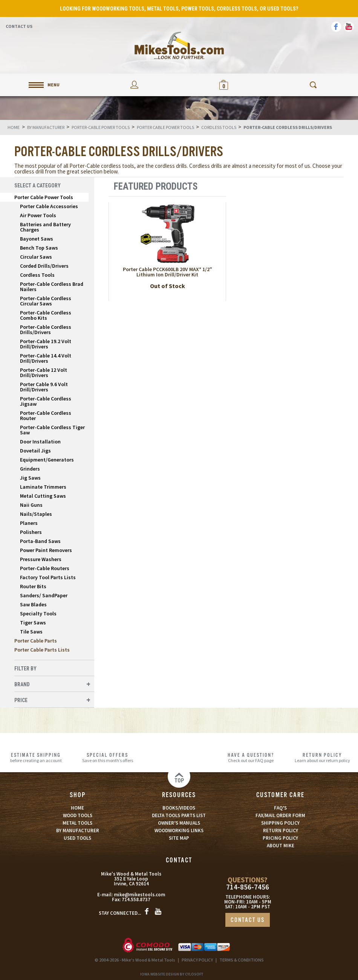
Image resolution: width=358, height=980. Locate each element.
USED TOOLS (77, 838)
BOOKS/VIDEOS (179, 808)
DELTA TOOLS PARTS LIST (179, 815)
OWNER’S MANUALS (179, 823)
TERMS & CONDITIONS (242, 960)
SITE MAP (179, 838)
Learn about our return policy (322, 757)
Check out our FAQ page (251, 757)
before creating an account (36, 757)
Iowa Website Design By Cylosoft (172, 974)
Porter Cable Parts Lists (42, 650)
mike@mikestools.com (139, 895)
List (333, 186)
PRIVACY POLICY (197, 960)
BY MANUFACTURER (78, 830)
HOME (77, 808)
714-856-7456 (248, 887)
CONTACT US (248, 920)
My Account (135, 85)
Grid (321, 186)
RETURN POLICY (281, 830)
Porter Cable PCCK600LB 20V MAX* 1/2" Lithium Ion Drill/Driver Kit (168, 272)
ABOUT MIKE (281, 846)
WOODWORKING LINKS (179, 830)
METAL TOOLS (77, 823)
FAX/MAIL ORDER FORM (280, 815)
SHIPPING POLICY (280, 823)
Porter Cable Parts (36, 641)
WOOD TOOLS (78, 815)
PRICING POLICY (280, 838)
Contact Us (19, 26)
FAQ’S (280, 808)
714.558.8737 (136, 899)
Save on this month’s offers (107, 757)
